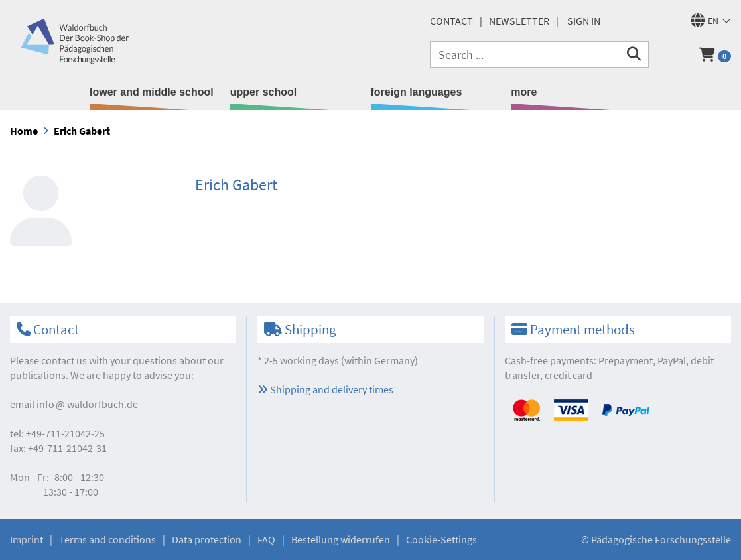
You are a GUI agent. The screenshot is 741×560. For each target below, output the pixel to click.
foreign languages (417, 92)
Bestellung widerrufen (341, 539)
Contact (451, 21)
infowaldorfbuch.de (87, 404)
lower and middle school (152, 92)
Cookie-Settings (441, 539)
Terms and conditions (107, 539)
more (524, 92)
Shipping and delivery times (325, 389)
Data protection (207, 539)
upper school (263, 92)
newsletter (519, 21)
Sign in (584, 21)
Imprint (27, 539)
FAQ (266, 539)
